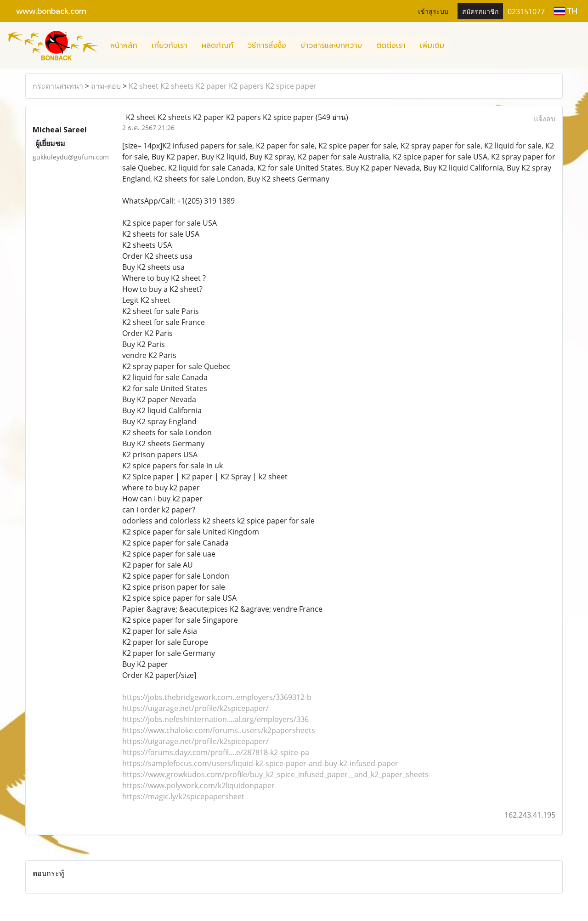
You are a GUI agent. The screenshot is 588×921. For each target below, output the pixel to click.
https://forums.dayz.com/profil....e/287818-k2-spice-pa (216, 752)
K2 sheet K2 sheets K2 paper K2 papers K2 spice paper (223, 86)
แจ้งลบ (545, 119)
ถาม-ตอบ (106, 86)
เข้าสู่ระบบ (433, 11)
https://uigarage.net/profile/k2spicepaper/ (195, 708)
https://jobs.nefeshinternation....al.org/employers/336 (215, 719)
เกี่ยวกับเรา (170, 45)
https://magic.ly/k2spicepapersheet (183, 796)
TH (566, 11)
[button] (459, 45)
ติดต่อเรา (391, 45)
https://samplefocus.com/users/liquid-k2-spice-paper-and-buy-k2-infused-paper (260, 763)
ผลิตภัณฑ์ (218, 45)
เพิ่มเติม (432, 45)
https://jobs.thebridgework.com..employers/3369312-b (217, 697)
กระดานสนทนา (58, 86)
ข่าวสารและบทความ (331, 45)
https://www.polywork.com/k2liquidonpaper (198, 785)
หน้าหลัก (124, 45)
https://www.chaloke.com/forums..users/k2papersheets (219, 730)
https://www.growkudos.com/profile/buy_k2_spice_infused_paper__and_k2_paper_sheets (275, 774)
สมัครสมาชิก (480, 11)
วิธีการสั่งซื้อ (267, 45)
